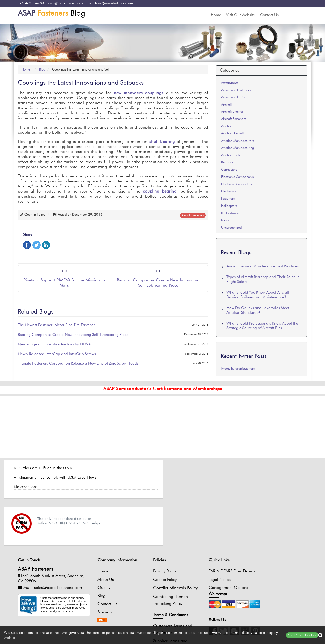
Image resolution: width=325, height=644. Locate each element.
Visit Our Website (241, 15)
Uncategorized (231, 228)
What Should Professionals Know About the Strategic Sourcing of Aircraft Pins (262, 326)
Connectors (229, 170)
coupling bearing (160, 192)
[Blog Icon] (266, 551)
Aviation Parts (231, 155)
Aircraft (226, 105)
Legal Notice (202, 539)
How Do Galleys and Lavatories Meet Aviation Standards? (258, 310)
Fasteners (228, 199)
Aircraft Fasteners (234, 119)
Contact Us (269, 15)
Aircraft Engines (232, 112)
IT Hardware (230, 213)
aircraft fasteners (193, 215)
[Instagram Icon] (245, 551)
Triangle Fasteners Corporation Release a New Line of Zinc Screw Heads (78, 364)
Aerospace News (233, 97)
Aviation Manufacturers (238, 141)
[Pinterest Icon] (288, 551)
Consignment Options (211, 548)
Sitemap (99, 565)
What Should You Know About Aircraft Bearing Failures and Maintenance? (258, 295)
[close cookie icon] (320, 635)
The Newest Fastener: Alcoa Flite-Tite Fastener (56, 325)
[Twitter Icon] (256, 551)
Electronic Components (237, 177)
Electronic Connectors (237, 184)
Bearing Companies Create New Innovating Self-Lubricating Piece (73, 335)
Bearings (227, 162)
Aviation (227, 126)
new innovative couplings (139, 93)
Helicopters (229, 206)
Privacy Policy (153, 525)
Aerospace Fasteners (236, 90)
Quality (99, 541)
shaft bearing (162, 142)
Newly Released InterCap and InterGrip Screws (57, 354)
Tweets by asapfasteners (238, 369)
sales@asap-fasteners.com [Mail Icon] (58, 541)
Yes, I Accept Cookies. (302, 635)
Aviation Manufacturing (238, 148)
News (225, 221)
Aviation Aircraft (232, 134)
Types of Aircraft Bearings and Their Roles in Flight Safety (263, 279)
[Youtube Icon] (277, 551)
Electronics (229, 192)
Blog (51, 13)
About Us (100, 533)
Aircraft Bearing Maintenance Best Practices (263, 266)
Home (216, 15)
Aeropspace (230, 83)
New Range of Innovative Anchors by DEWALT (56, 345)
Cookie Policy (153, 533)
